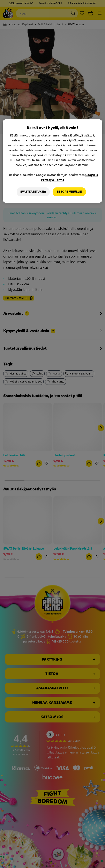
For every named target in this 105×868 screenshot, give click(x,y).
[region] (52, 161)
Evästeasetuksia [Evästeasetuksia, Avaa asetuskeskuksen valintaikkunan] (33, 192)
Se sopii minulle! (69, 192)
